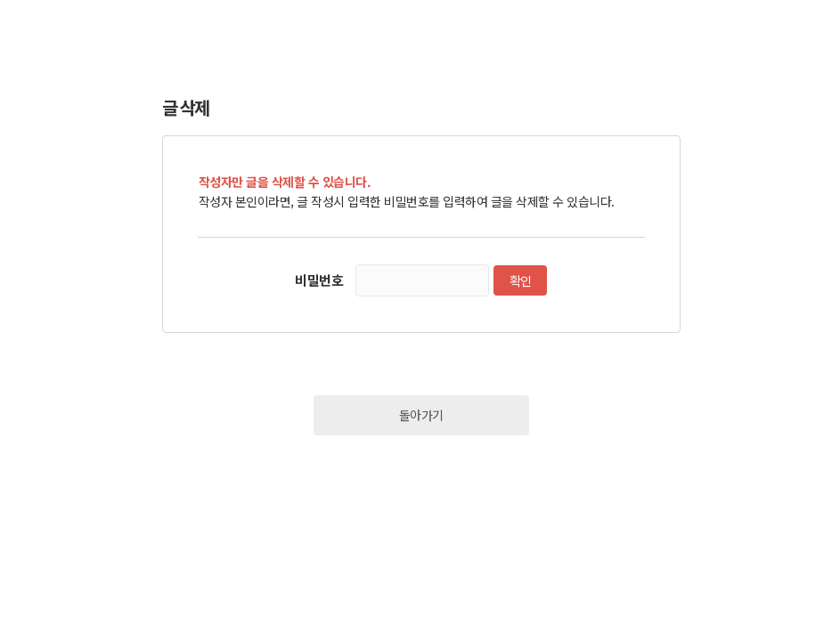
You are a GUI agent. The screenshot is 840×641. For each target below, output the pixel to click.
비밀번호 (319, 280)
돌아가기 (421, 415)
